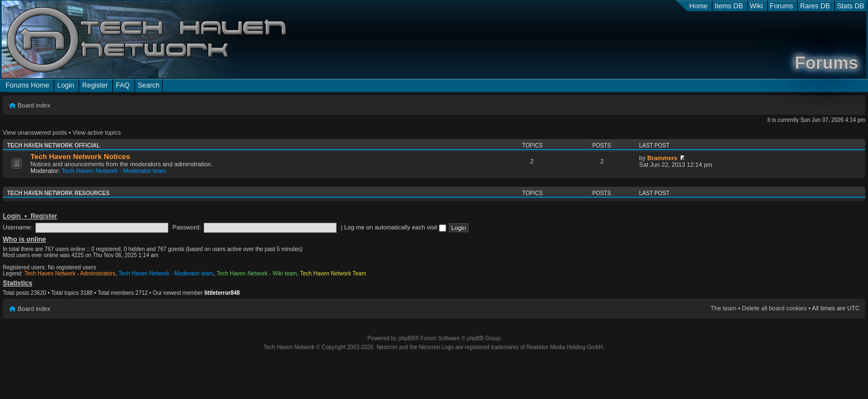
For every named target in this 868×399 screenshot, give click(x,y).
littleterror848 (222, 293)
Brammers (662, 158)
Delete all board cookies (774, 308)
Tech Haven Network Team (333, 273)
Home (698, 6)
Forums (782, 6)
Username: (18, 227)
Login (66, 85)
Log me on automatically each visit (395, 227)
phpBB (406, 338)
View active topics (97, 132)
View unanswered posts (35, 132)
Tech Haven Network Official (54, 145)
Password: (187, 227)
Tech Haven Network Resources (58, 193)
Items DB (729, 6)
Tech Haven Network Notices (80, 157)
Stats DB (851, 6)
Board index (34, 105)
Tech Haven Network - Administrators (70, 273)
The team (724, 308)
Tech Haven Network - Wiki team (257, 273)
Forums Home (27, 85)
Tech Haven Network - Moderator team (114, 171)
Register (95, 85)
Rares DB (815, 6)
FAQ (123, 85)
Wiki (757, 6)
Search (149, 85)
